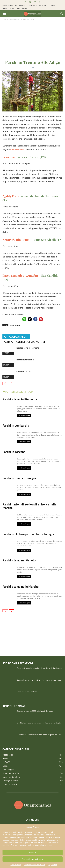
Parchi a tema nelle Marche (21, 587)
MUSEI (5, 9)
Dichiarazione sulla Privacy (35, 865)
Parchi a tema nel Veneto (19, 560)
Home (4, 20)
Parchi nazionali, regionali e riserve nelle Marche (29, 506)
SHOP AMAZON (22, 9)
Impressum (53, 865)
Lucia (33, 68)
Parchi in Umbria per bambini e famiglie (29, 534)
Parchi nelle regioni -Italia (18, 392)
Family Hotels (17, 149)
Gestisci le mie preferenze (33, 859)
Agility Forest (11, 196)
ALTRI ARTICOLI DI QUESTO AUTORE (25, 342)
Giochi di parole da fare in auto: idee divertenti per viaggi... (39, 723)
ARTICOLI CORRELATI (16, 337)
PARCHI (53, 5)
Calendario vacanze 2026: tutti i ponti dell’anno (35, 711)
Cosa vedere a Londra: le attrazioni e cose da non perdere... (39, 680)
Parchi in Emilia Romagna (19, 478)
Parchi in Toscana (24, 371)
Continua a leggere (24, 416)
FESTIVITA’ (43, 5)
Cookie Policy (16, 865)
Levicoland (10, 157)
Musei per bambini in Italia (27, 692)
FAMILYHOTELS (7, 5)
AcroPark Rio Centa (16, 240)
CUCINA (12, 9)
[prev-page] (5, 383)
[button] (4, 14)
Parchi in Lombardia (25, 360)
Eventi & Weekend (15, 20)
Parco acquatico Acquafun (20, 275)
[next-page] (12, 383)
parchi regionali (15, 325)
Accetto (32, 852)
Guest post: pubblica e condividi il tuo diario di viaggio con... (39, 668)
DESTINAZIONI (21, 5)
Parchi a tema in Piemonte (28, 348)
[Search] (62, 14)
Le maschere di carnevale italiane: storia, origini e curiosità (39, 735)
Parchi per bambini (29, 20)
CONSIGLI (33, 5)
